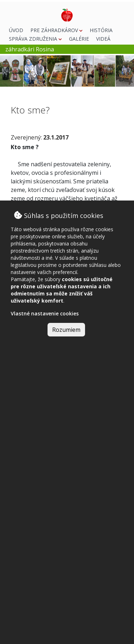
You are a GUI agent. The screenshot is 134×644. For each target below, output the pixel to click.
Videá (103, 39)
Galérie (79, 39)
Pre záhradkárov (56, 30)
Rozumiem (66, 330)
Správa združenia (35, 39)
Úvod (16, 30)
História (101, 30)
